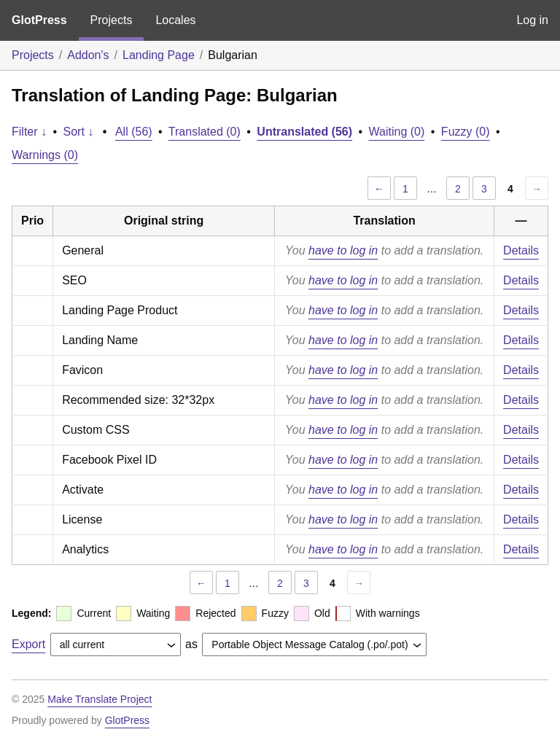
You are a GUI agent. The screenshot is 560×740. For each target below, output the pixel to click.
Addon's (88, 55)
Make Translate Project (100, 699)
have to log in (343, 250)
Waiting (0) (397, 132)
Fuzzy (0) (466, 132)
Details (521, 250)
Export (28, 644)
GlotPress (39, 20)
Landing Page (159, 55)
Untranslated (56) (304, 132)
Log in (532, 20)
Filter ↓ (29, 132)
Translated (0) (205, 132)
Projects (112, 20)
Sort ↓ (79, 132)
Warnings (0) (45, 155)
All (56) (134, 132)
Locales (175, 20)
